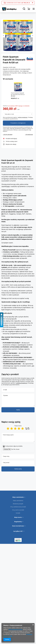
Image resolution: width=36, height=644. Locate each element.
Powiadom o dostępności (18, 123)
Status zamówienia (18, 501)
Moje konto (18, 517)
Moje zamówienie (18, 497)
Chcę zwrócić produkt (18, 510)
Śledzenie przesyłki (18, 504)
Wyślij (18, 410)
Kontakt (18, 513)
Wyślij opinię (18, 469)
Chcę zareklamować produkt (18, 507)
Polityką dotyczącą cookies (16, 629)
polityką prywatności (23, 117)
